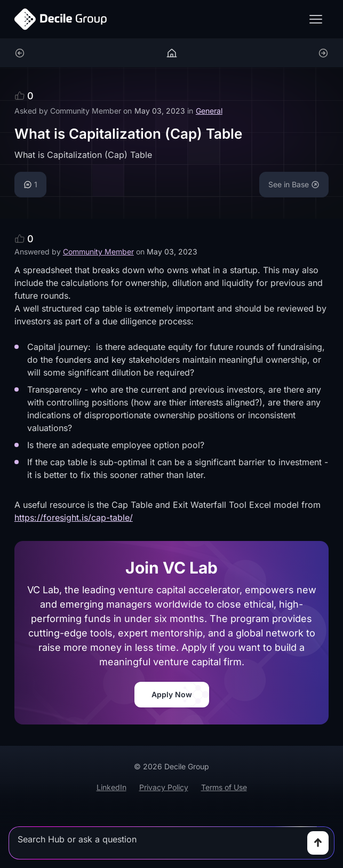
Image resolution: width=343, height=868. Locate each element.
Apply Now (172, 694)
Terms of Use (224, 787)
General (209, 111)
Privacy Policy (164, 787)
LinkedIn (111, 787)
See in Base (294, 184)
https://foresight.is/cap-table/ (74, 517)
